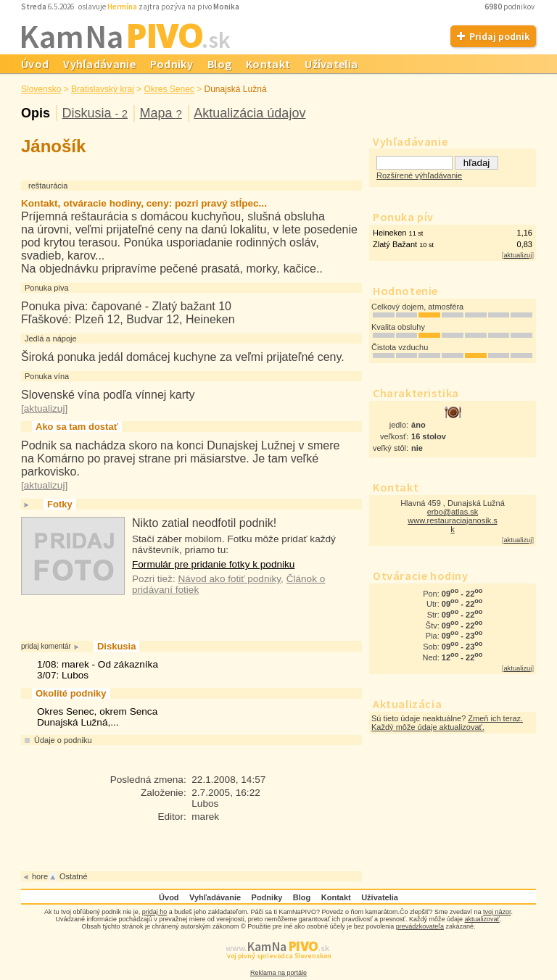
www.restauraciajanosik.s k (453, 525)
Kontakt (268, 64)
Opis (36, 113)
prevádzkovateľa (420, 926)
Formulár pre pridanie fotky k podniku (213, 564)
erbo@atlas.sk (453, 512)
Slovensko (41, 89)
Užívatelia (331, 64)
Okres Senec (169, 89)
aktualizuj (517, 255)
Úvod (35, 64)
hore (40, 876)
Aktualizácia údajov (249, 113)
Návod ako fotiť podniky (229, 579)
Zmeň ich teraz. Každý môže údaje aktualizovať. (447, 723)
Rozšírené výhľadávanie (419, 175)
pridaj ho (155, 912)
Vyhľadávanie (99, 64)
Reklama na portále (278, 973)
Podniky (172, 64)
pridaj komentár (46, 646)
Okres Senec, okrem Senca (97, 711)
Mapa (160, 113)
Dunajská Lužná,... (78, 722)
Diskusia (95, 113)
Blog (219, 64)
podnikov (510, 7)
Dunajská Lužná (236, 89)
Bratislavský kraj (103, 89)
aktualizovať (482, 919)
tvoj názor (497, 912)
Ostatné (74, 876)
